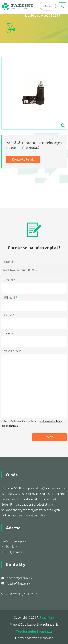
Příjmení (11, 297)
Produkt (10, 262)
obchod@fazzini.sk (19, 578)
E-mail (9, 315)
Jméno (10, 280)
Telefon (9, 333)
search (62, 6)
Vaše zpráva (13, 351)
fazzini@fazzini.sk (18, 583)
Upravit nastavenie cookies (34, 638)
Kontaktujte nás (23, 159)
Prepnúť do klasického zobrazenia (34, 624)
